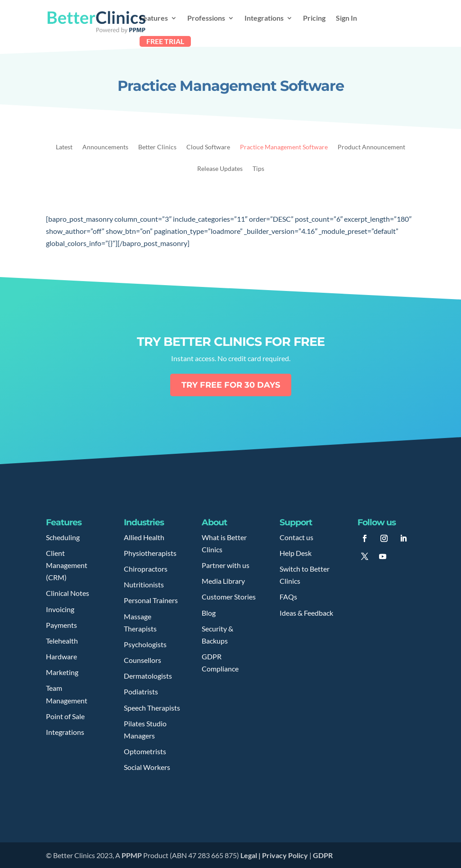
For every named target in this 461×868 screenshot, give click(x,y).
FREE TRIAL (165, 41)
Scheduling (63, 537)
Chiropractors (146, 569)
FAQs (288, 597)
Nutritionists (144, 584)
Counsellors (142, 660)
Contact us (296, 537)
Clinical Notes (68, 593)
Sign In (346, 18)
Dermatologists (148, 676)
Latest (64, 147)
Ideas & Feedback (306, 613)
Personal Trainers (151, 600)
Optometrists (145, 751)
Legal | (251, 855)
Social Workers (147, 767)
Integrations (264, 18)
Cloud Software (208, 147)
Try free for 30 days (231, 385)
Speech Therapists (152, 708)
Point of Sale (65, 716)
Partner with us (226, 565)
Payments (61, 625)
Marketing (62, 672)
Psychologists (145, 644)
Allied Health (144, 537)
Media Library (223, 581)
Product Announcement (371, 147)
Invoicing (60, 609)
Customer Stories (229, 597)
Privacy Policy (285, 855)
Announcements (105, 147)
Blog (209, 613)
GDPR (323, 855)
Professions (206, 18)
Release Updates (220, 169)
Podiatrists (141, 691)
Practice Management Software (284, 147)
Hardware (61, 656)
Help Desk (296, 553)
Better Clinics (157, 147)
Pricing (314, 18)
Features (154, 18)
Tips (258, 169)
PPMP (131, 855)
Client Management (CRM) (67, 565)
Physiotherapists (150, 553)
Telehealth (62, 641)
